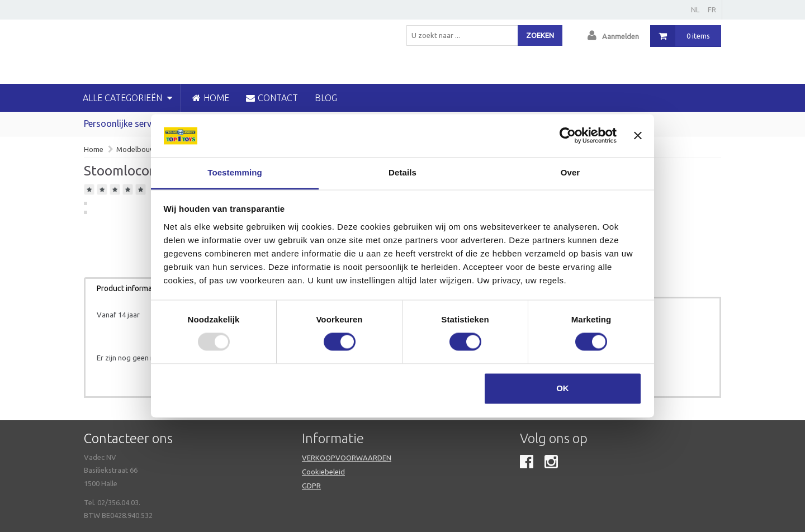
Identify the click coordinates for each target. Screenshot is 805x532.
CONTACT (272, 98)
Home (94, 149)
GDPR (311, 486)
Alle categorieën (127, 98)
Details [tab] (402, 172)
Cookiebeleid (323, 472)
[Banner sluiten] (638, 136)
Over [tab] (570, 172)
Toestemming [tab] (235, 172)
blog (326, 98)
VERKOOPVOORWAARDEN (347, 458)
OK (563, 388)
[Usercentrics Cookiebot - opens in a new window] (568, 136)
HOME (211, 98)
